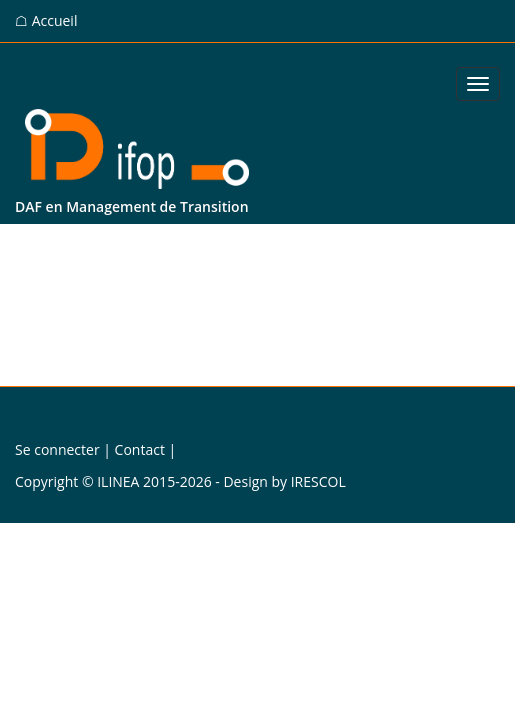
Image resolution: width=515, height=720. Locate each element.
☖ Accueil (46, 20)
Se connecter (57, 449)
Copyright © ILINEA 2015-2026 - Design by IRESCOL (180, 481)
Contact (140, 449)
